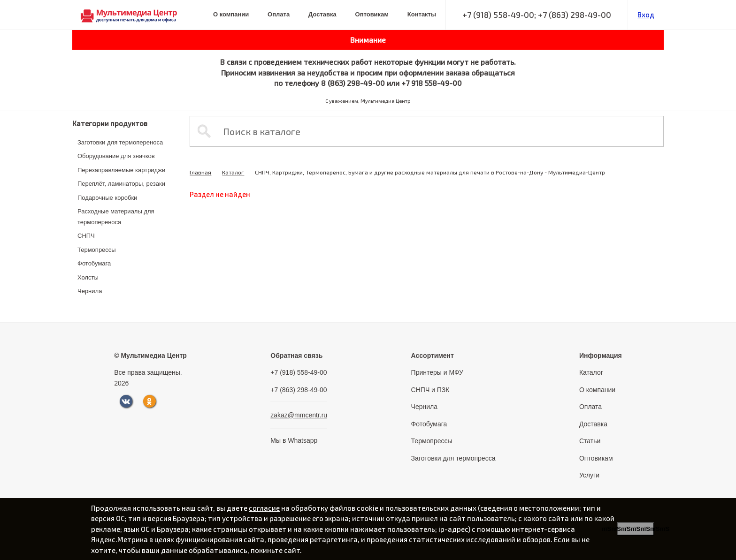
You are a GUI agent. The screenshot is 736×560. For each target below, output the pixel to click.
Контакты (422, 14)
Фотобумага (94, 263)
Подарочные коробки (107, 198)
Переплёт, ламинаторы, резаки (121, 184)
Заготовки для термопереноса (120, 142)
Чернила (90, 291)
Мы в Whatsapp (294, 440)
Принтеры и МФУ (437, 372)
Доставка (322, 14)
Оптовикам (372, 14)
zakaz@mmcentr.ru (299, 415)
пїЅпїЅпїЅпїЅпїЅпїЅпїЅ (636, 529)
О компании (231, 14)
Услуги (589, 475)
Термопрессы (97, 250)
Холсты (88, 277)
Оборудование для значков (116, 156)
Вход (646, 15)
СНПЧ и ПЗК (430, 390)
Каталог (233, 172)
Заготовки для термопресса (453, 458)
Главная (200, 172)
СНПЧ (86, 236)
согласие (264, 508)
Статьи (590, 441)
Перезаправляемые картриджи (121, 170)
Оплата (279, 14)
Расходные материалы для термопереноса (116, 217)
